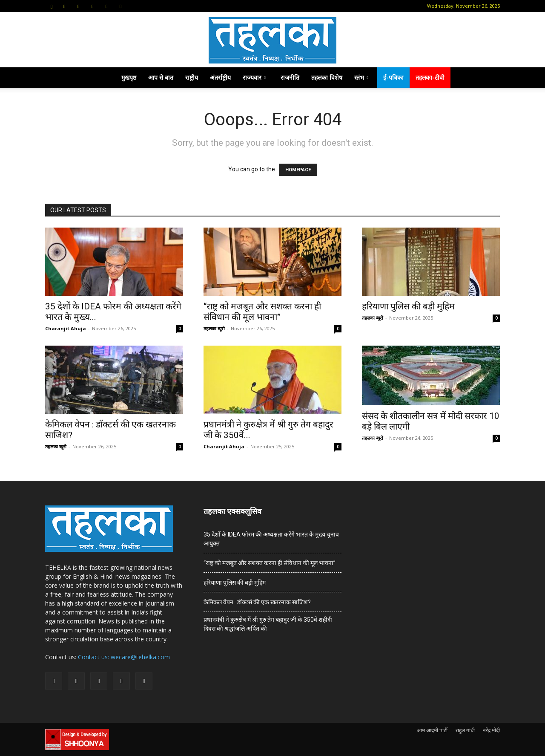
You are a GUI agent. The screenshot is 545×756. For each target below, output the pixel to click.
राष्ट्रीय (192, 77)
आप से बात (161, 77)
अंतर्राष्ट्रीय (220, 77)
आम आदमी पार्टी (432, 730)
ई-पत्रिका (393, 77)
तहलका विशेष (327, 77)
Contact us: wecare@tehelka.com (124, 657)
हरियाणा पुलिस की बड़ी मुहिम (408, 306)
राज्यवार (254, 77)
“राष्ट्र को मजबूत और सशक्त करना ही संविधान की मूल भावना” (262, 312)
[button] (52, 6)
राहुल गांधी (465, 730)
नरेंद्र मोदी (491, 730)
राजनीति (290, 77)
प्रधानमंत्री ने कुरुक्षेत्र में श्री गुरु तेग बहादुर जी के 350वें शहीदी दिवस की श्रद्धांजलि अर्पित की (268, 624)
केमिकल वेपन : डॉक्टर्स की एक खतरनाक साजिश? (257, 602)
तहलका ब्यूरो (214, 328)
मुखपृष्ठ (129, 77)
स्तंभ (361, 77)
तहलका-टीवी (430, 77)
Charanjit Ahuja (66, 328)
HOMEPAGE (298, 170)
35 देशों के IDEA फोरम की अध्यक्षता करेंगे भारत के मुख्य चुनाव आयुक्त (271, 539)
